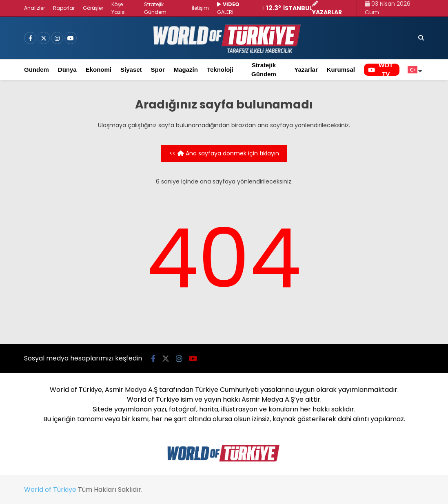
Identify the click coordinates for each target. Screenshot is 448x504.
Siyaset (131, 70)
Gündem (37, 70)
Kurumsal (341, 70)
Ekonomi (99, 70)
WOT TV (380, 70)
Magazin (186, 70)
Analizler (34, 8)
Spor (158, 70)
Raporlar (64, 8)
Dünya (67, 70)
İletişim (200, 8)
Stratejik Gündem (264, 70)
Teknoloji (220, 70)
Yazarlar (306, 70)
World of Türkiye (50, 490)
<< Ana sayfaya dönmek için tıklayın (224, 153)
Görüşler (93, 8)
